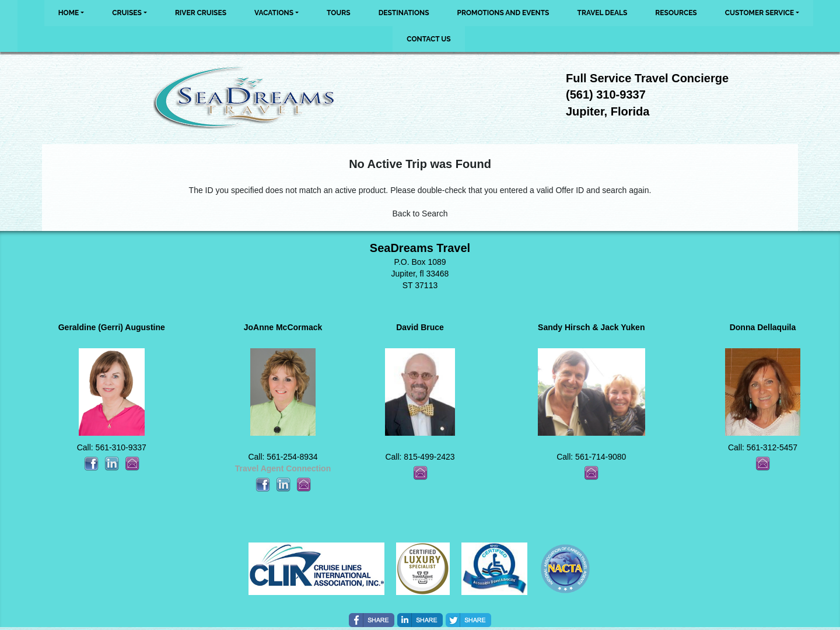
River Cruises (201, 13)
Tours (339, 13)
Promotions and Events (503, 13)
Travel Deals (602, 13)
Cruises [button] (127, 13)
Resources (676, 13)
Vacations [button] (274, 13)
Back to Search (420, 213)
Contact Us (428, 39)
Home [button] (69, 13)
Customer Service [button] (760, 13)
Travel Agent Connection (283, 468)
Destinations (404, 13)
